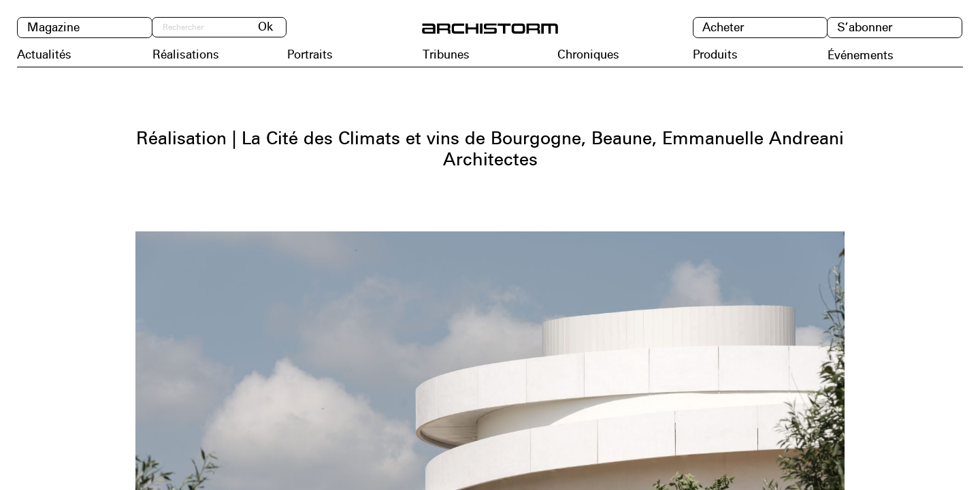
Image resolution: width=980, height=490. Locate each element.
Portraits (310, 55)
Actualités (44, 55)
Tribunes (446, 55)
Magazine (53, 28)
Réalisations (186, 55)
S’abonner (865, 28)
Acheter (723, 28)
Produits (715, 55)
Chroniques (588, 55)
